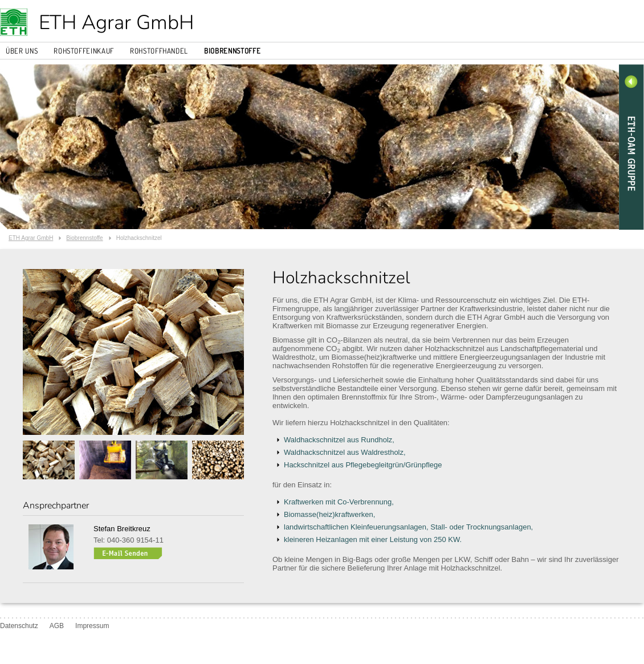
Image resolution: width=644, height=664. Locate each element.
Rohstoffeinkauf (84, 51)
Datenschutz (19, 626)
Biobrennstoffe (232, 51)
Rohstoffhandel (159, 51)
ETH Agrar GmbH (116, 23)
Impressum (92, 626)
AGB (57, 626)
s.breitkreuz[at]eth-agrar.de (128, 553)
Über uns (22, 51)
